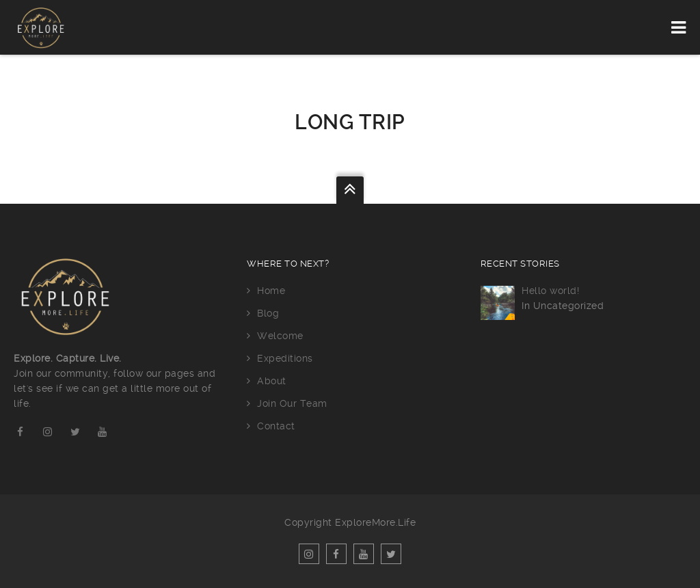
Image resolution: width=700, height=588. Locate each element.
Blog (268, 313)
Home (271, 291)
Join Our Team (292, 403)
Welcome (280, 336)
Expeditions (285, 358)
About (272, 381)
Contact (276, 426)
